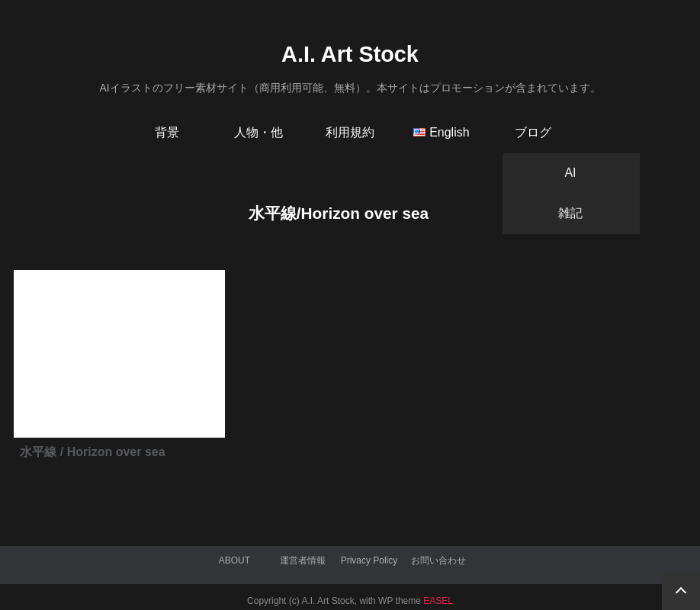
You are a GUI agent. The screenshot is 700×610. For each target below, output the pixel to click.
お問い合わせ (438, 560)
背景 (167, 132)
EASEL (438, 601)
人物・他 (258, 132)
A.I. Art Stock (350, 54)
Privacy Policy (369, 560)
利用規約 (350, 132)
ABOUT (234, 560)
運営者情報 (303, 560)
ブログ (533, 132)
